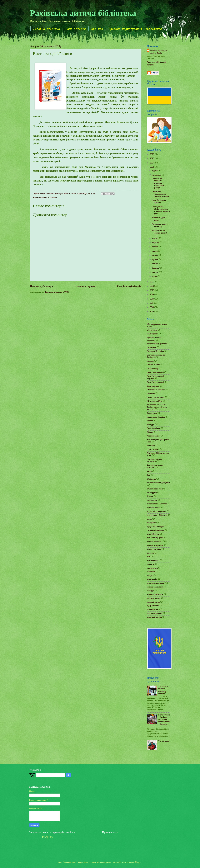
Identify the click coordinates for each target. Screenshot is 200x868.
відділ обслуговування (157, 512)
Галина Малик (153, 365)
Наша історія (76, 29)
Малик (150, 432)
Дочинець (151, 394)
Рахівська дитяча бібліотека (83, 13)
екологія (151, 564)
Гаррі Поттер (153, 369)
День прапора (153, 386)
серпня (155, 247)
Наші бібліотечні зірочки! (159, 202)
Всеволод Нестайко (155, 351)
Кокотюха (53, 198)
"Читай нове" (164, 741)
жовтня (156, 238)
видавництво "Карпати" (157, 504)
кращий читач (153, 602)
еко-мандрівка (153, 561)
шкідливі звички (154, 617)
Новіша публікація (41, 286)
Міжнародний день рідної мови (158, 441)
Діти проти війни (155, 401)
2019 (152, 295)
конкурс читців (154, 598)
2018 (152, 299)
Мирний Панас (154, 436)
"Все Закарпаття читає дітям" (157, 325)
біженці (150, 496)
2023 (152, 167)
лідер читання (153, 606)
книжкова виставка (156, 583)
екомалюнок (152, 568)
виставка (43, 198)
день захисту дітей (155, 538)
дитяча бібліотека (155, 542)
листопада (157, 175)
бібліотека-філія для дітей (158, 483)
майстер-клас (153, 610)
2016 (152, 307)
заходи (150, 576)
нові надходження (155, 613)
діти (149, 557)
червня (155, 255)
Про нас (97, 29)
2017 (152, 303)
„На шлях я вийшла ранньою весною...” (163, 690)
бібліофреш (152, 493)
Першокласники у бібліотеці (160, 225)
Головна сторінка (47, 29)
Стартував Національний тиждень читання (160, 194)
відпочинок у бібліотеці (157, 515)
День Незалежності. (155, 382)
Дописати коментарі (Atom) (57, 292)
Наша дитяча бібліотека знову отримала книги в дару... (161, 210)
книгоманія (152, 579)
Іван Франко (153, 334)
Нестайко (151, 446)
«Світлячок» (152, 330)
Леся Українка (153, 428)
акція (149, 472)
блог (149, 475)
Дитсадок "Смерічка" (156, 390)
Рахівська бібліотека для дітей (158, 455)
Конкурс (151, 425)
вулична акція (153, 508)
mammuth (116, 863)
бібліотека (151, 479)
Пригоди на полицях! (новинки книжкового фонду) (158, 183)
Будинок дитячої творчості (154, 339)
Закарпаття (152, 413)
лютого (155, 272)
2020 (152, 291)
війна (149, 519)
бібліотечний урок (155, 489)
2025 (152, 159)
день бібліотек (153, 534)
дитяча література (155, 546)
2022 (152, 282)
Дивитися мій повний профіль (157, 64)
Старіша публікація (129, 286)
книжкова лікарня (155, 587)
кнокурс (150, 591)
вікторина (151, 523)
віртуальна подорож (156, 527)
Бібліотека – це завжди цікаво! (159, 232)
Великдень (152, 348)
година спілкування (156, 530)
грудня (155, 171)
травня (155, 260)
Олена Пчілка (153, 450)
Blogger (138, 863)
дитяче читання (154, 549)
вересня (156, 243)
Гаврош (150, 361)
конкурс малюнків (155, 594)
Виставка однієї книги (159, 219)
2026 (152, 155)
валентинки (152, 500)
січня (155, 277)
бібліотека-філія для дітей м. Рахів (159, 52)
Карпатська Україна (156, 417)
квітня (155, 264)
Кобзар (150, 421)
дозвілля (151, 553)
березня (156, 268)
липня (155, 251)
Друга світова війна (156, 397)
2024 (152, 163)
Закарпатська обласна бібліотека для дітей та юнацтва (157, 407)
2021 (152, 286)
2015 (152, 312)
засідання (151, 572)
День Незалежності (155, 373)
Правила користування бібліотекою (135, 29)
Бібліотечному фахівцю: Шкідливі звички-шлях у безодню (164, 720)
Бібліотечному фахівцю (157, 344)
